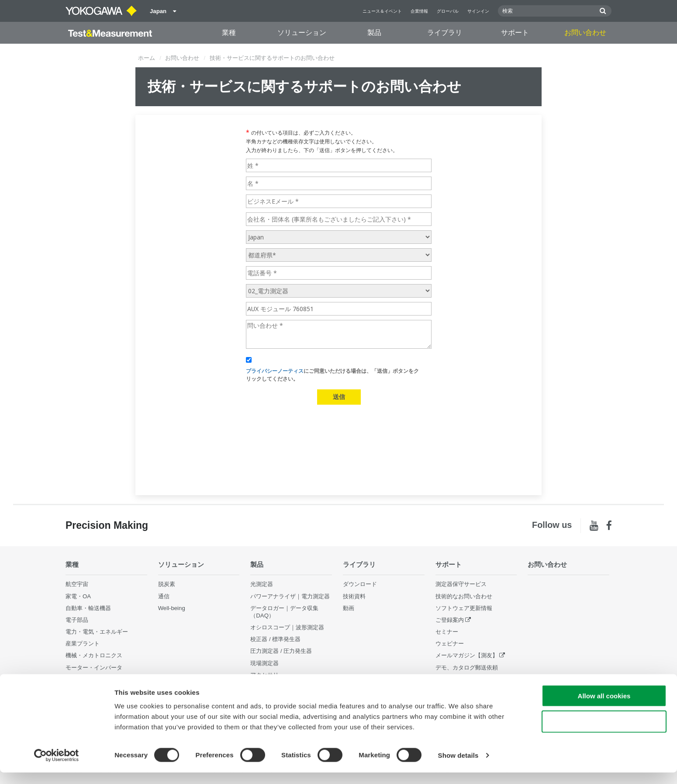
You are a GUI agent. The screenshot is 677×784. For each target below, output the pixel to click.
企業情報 (419, 11)
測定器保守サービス (461, 584)
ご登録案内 (450, 620)
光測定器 (262, 584)
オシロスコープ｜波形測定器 (287, 627)
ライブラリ (445, 33)
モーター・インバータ (94, 667)
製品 (374, 33)
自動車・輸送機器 (88, 608)
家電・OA (78, 596)
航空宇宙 (77, 584)
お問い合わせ (585, 33)
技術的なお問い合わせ (464, 596)
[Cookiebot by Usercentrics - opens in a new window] (57, 767)
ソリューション (302, 33)
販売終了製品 (452, 679)
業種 (229, 33)
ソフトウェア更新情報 (464, 608)
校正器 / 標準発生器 (275, 639)
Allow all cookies (604, 707)
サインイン (478, 11)
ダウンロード (360, 584)
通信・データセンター (94, 679)
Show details (458, 767)
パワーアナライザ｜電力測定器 (290, 596)
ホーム (147, 58)
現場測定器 (264, 663)
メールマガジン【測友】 (467, 655)
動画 (349, 608)
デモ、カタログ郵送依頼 (467, 667)
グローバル (448, 11)
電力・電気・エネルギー (97, 632)
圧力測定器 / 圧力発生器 (281, 651)
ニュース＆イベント (382, 11)
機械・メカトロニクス (94, 655)
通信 (164, 596)
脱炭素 (167, 584)
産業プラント (83, 644)
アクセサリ (264, 675)
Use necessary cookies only (604, 733)
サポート (515, 33)
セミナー (447, 632)
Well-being (172, 608)
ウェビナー (450, 644)
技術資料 (354, 596)
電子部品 (77, 620)
